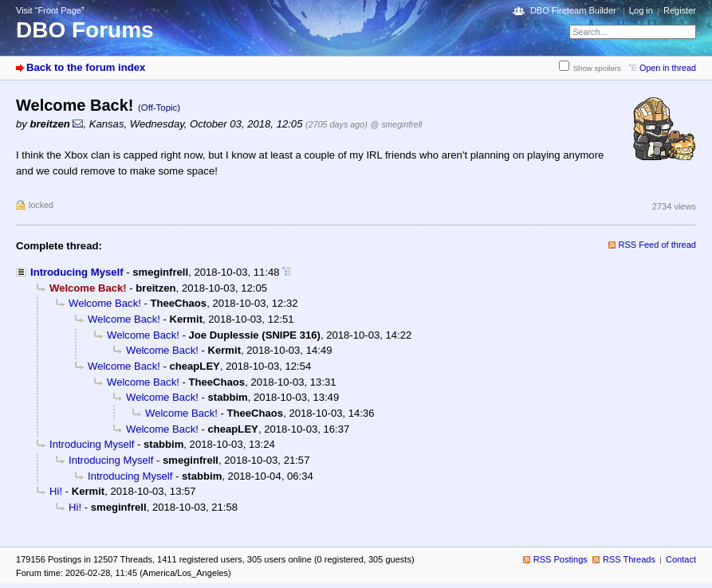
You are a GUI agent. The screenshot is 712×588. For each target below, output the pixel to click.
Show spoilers (597, 68)
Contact (681, 559)
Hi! (56, 491)
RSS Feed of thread (658, 245)
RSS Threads (629, 559)
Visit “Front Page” (50, 10)
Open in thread (668, 68)
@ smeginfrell (396, 124)
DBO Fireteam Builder (573, 10)
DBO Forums (85, 30)
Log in (641, 10)
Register (680, 10)
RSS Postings (561, 559)
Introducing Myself (77, 272)
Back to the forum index (86, 67)
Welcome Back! (105, 303)
